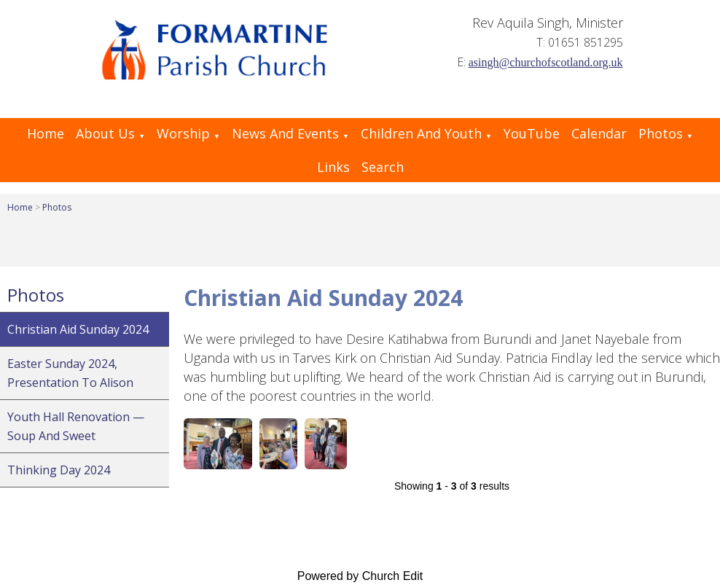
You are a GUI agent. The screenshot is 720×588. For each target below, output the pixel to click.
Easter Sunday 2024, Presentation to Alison (70, 373)
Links (333, 167)
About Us (105, 133)
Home (46, 133)
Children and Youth (421, 133)
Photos (661, 133)
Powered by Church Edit (360, 576)
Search (383, 167)
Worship (183, 133)
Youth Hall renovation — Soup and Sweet (76, 426)
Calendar (599, 133)
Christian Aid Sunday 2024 (78, 329)
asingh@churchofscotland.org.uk (546, 62)
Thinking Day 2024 (59, 470)
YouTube (532, 133)
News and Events (285, 133)
